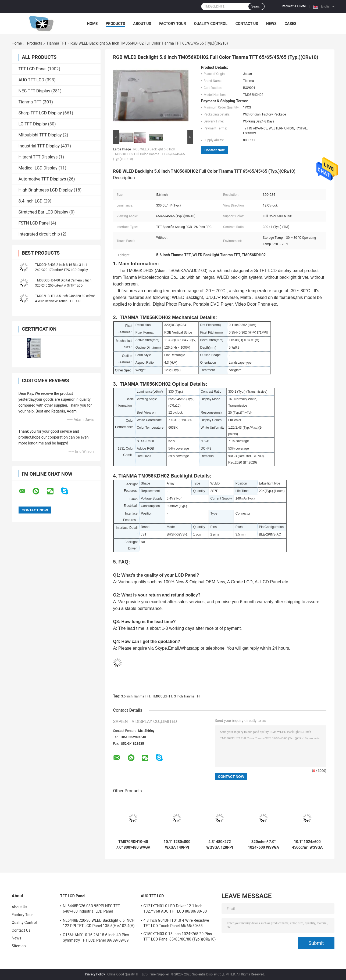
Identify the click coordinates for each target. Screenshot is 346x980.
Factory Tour (173, 24)
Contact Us (247, 24)
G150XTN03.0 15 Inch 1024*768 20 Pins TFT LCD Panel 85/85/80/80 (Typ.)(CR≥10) (180, 936)
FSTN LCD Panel (34, 223)
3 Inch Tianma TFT (187, 696)
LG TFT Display (33, 124)
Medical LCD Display (38, 168)
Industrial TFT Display (39, 146)
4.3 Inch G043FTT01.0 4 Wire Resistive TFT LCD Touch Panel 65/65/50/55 (176, 923)
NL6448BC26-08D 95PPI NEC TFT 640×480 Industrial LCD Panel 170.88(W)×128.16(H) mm (92, 909)
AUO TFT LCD (31, 80)
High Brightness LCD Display (46, 190)
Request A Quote (294, 6)
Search (256, 6)
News (271, 24)
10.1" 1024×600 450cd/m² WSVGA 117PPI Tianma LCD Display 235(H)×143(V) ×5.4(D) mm (307, 845)
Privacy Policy (95, 974)
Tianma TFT (57, 43)
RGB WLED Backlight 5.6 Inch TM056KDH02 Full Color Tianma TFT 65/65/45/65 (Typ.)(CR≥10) (149, 154)
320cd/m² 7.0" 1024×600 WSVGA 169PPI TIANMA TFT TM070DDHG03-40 (263, 845)
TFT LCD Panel (33, 69)
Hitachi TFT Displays (38, 157)
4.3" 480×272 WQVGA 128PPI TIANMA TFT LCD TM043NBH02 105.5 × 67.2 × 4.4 (220, 845)
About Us (142, 24)
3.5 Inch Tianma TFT (136, 696)
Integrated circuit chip (39, 234)
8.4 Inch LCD (31, 201)
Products (115, 24)
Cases (291, 24)
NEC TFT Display (34, 91)
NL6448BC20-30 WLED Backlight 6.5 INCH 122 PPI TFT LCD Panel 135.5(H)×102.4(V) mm (99, 924)
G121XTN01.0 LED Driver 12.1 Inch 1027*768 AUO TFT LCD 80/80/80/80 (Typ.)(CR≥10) (175, 909)
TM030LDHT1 (162, 696)
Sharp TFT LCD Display (40, 113)
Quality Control (211, 24)
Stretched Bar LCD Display (43, 212)
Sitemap (19, 946)
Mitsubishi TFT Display (40, 135)
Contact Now (215, 150)
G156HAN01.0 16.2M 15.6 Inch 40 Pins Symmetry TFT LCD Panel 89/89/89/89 (96, 938)
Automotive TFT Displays (42, 179)
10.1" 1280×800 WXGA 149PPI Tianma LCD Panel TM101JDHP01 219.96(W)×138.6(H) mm (177, 845)
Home (92, 24)
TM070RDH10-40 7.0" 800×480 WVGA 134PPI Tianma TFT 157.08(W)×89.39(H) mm (133, 845)
